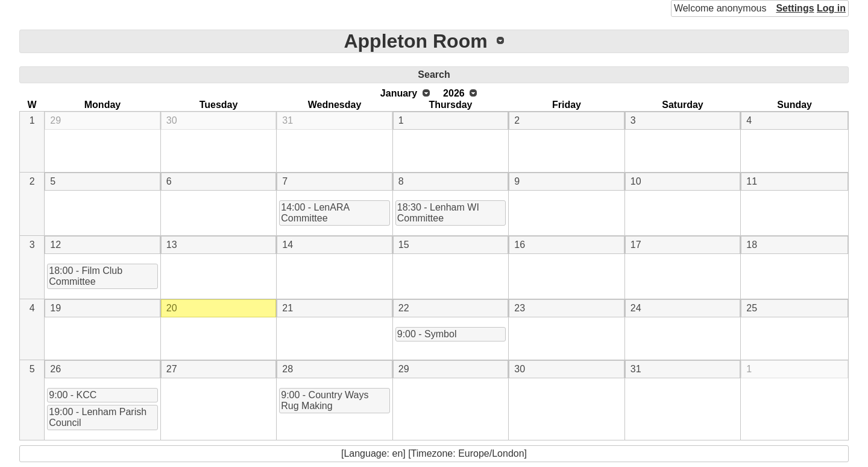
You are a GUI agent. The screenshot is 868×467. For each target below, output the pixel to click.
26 (55, 369)
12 (55, 245)
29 (55, 120)
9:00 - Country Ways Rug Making (325, 400)
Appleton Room (415, 41)
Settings (795, 8)
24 (636, 308)
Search (434, 75)
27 (172, 369)
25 (752, 308)
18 (752, 245)
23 (520, 308)
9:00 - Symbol (427, 334)
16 (520, 245)
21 (288, 308)
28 (288, 369)
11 (752, 181)
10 (636, 181)
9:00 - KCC (73, 395)
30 (172, 120)
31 (288, 120)
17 (636, 245)
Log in (831, 8)
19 (55, 308)
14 (288, 245)
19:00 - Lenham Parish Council (98, 417)
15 (404, 245)
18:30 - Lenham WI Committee (438, 213)
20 (172, 308)
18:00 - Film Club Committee (86, 276)
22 (404, 308)
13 (172, 245)
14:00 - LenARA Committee (315, 213)
